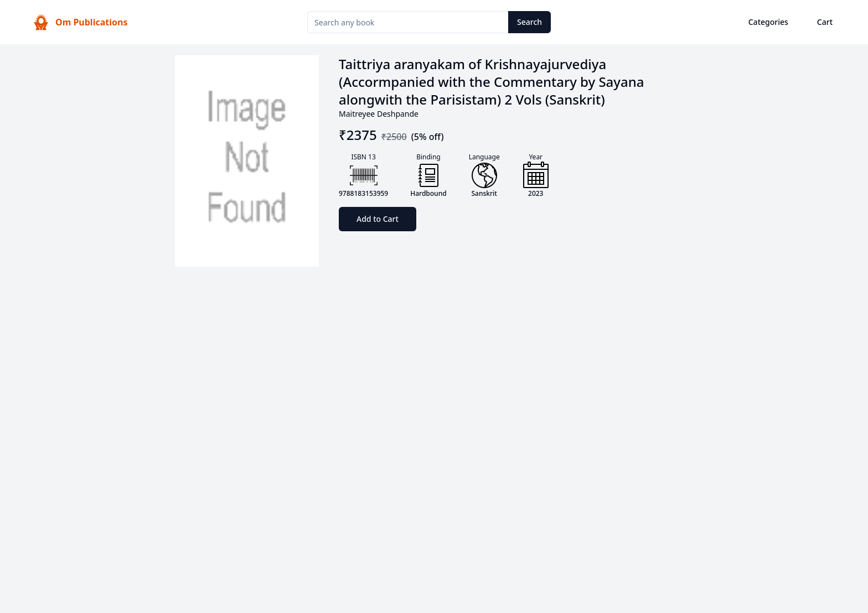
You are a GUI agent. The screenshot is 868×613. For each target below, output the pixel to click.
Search (529, 22)
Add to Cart (378, 219)
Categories (768, 22)
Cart (825, 22)
